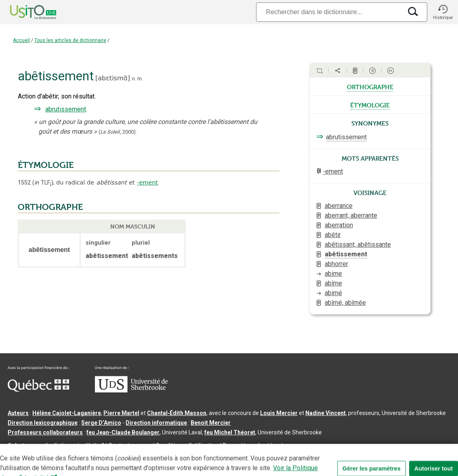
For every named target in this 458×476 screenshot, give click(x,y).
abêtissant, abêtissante (358, 244)
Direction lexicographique (43, 423)
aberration (339, 225)
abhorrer (336, 264)
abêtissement (346, 254)
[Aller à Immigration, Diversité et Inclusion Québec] (38, 390)
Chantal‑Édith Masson (177, 413)
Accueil (21, 40)
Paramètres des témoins (256, 445)
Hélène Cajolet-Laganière (67, 413)
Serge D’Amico (101, 423)
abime (333, 274)
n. (134, 79)
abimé (333, 293)
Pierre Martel (121, 413)
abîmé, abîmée (345, 303)
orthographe (370, 86)
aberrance (339, 206)
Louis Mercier (279, 413)
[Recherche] (329, 12)
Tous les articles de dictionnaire (70, 40)
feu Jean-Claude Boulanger (123, 432)
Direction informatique (156, 423)
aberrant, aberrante (351, 215)
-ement (147, 182)
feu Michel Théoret (230, 432)
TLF (43, 183)
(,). (118, 132)
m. (140, 79)
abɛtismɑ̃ (112, 78)
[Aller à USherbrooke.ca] (131, 390)
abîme (333, 283)
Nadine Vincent (326, 413)
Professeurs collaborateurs (45, 432)
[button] (443, 12)
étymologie (370, 105)
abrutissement (66, 109)
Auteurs (18, 413)
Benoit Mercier (211, 423)
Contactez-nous (130, 445)
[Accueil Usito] (24, 12)
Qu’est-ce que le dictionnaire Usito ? (56, 445)
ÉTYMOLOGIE (46, 165)
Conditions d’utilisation (187, 445)
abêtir (333, 235)
